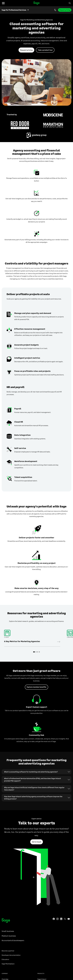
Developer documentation (11, 843)
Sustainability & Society (10, 902)
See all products (43, 906)
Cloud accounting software (34, 972)
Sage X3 (40, 876)
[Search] (70, 3)
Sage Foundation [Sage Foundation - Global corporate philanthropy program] (8, 884)
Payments (49, 972)
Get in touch (37, 787)
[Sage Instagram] (57, 807)
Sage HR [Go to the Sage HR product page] (40, 893)
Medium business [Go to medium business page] (9, 824)
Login (40, 910)
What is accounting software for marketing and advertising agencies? (31, 717)
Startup (19, 972)
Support (5, 926)
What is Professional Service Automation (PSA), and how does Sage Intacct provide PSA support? (33, 725)
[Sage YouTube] (69, 807)
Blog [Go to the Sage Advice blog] (3, 934)
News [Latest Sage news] (4, 893)
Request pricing (65, 10)
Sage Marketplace (8, 852)
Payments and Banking (46, 897)
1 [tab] (34, 616)
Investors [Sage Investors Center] (5, 889)
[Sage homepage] (6, 809)
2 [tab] (36, 616)
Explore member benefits (36, 651)
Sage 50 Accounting (45, 871)
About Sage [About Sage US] (6, 880)
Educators (5, 847)
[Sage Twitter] (65, 807)
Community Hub (8, 943)
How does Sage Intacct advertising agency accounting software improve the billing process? (33, 743)
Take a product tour (45, 50)
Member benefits (8, 952)
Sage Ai (40, 880)
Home (37, 3)
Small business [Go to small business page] (8, 819)
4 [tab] (39, 616)
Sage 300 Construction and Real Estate (51, 884)
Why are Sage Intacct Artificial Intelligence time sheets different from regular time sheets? (34, 734)
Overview (5, 867)
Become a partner (8, 839)
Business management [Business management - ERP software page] (62, 972)
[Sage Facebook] (54, 807)
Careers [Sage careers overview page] (4, 871)
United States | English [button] (35, 959)
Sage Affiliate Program (10, 947)
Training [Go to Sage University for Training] (5, 939)
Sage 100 (41, 889)
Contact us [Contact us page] (6, 930)
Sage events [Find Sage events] (6, 876)
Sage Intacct (42, 867)
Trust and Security (8, 897)
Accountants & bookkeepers (13, 828)
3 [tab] (38, 616)
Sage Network (42, 902)
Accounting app (9, 972)
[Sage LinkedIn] (61, 807)
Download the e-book (32, 605)
